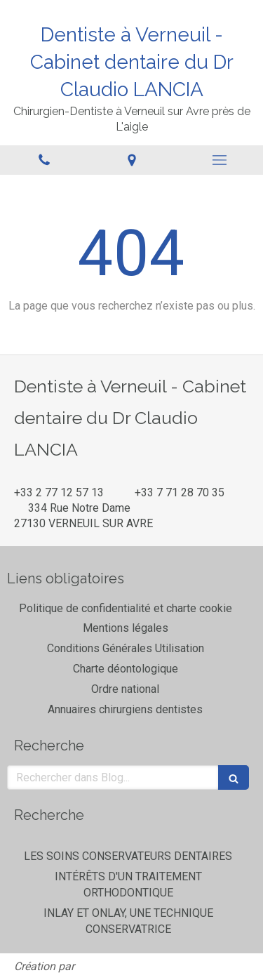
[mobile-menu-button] (219, 160)
